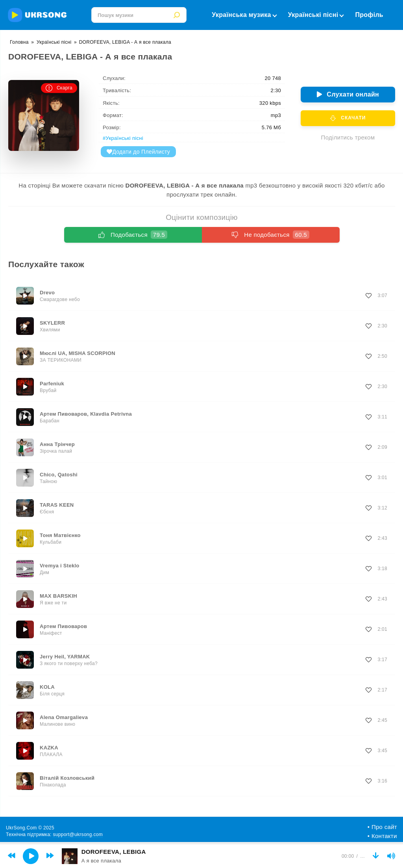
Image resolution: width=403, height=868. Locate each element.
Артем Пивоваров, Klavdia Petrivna (86, 414)
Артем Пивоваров (63, 626)
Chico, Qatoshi (59, 475)
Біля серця (52, 694)
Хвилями (50, 330)
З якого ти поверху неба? (69, 664)
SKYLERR (52, 323)
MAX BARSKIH (58, 596)
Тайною (48, 481)
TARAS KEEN (57, 505)
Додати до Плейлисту (138, 152)
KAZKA (49, 748)
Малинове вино (57, 724)
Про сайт (384, 827)
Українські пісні (316, 15)
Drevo (47, 293)
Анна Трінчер (57, 444)
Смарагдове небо (60, 299)
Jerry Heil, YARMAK (65, 657)
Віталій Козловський (67, 778)
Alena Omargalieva (64, 717)
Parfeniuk (52, 384)
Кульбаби (51, 542)
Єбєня (47, 512)
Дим (44, 572)
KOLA (47, 687)
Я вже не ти (53, 603)
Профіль (369, 15)
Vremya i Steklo (60, 566)
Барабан (50, 421)
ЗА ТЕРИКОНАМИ (61, 360)
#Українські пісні (123, 138)
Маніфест (51, 633)
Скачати (348, 118)
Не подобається (271, 235)
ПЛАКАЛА (51, 755)
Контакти (384, 836)
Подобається (133, 235)
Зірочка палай (56, 451)
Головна (19, 42)
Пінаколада (53, 785)
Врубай (48, 390)
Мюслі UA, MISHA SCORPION (78, 353)
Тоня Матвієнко (60, 535)
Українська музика (244, 15)
